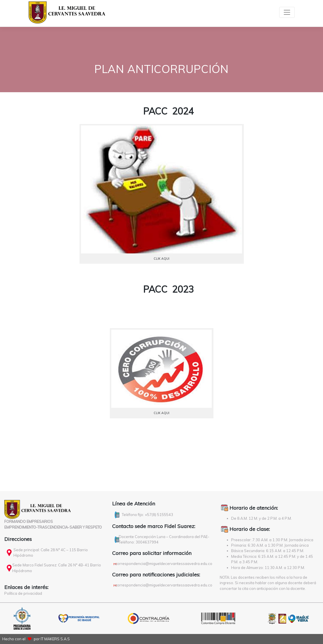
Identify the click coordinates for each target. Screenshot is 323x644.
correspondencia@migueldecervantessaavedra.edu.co (164, 564)
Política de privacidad (23, 593)
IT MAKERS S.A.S (55, 639)
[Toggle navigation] (287, 12)
